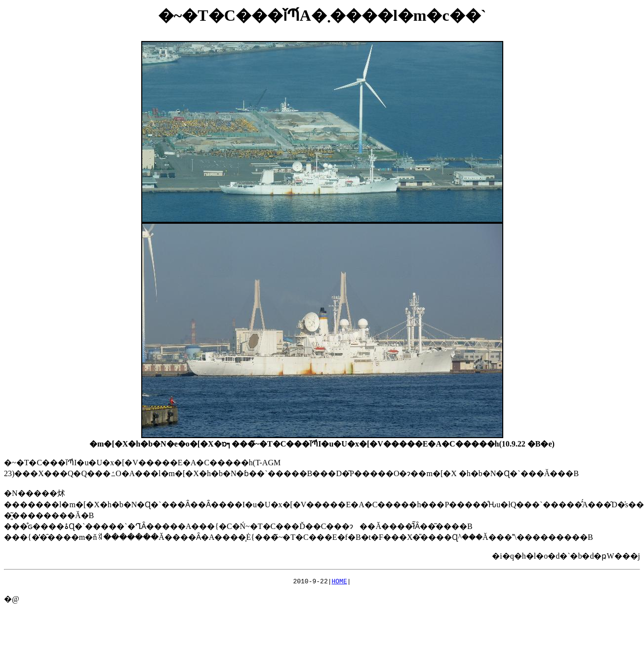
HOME (340, 582)
